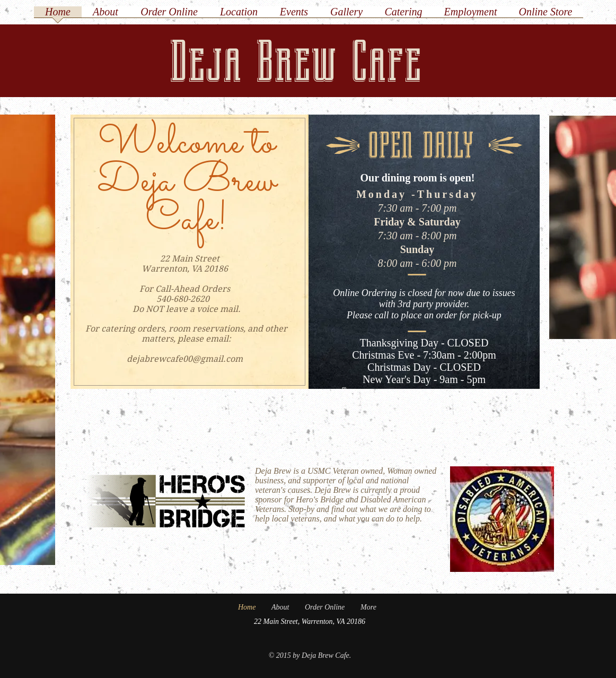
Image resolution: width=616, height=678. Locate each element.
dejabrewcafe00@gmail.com (185, 359)
